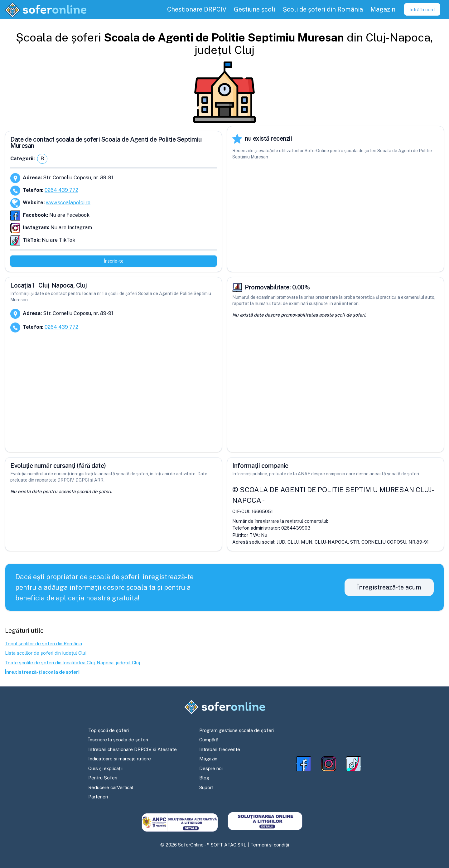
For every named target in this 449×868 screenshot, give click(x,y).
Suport (206, 787)
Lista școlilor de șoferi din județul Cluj (46, 653)
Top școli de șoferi (109, 730)
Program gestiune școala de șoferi (237, 730)
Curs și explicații (105, 768)
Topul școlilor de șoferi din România (43, 644)
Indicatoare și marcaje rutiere (120, 759)
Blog (204, 778)
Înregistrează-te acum (389, 587)
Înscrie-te (114, 261)
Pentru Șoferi (103, 778)
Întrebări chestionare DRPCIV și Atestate (133, 749)
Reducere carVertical (111, 787)
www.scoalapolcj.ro (68, 203)
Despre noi (211, 768)
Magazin (208, 759)
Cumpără (209, 740)
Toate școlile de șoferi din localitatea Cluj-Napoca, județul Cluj (72, 663)
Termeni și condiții (270, 845)
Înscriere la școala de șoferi (118, 740)
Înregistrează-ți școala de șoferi (42, 672)
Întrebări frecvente (220, 749)
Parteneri (98, 797)
